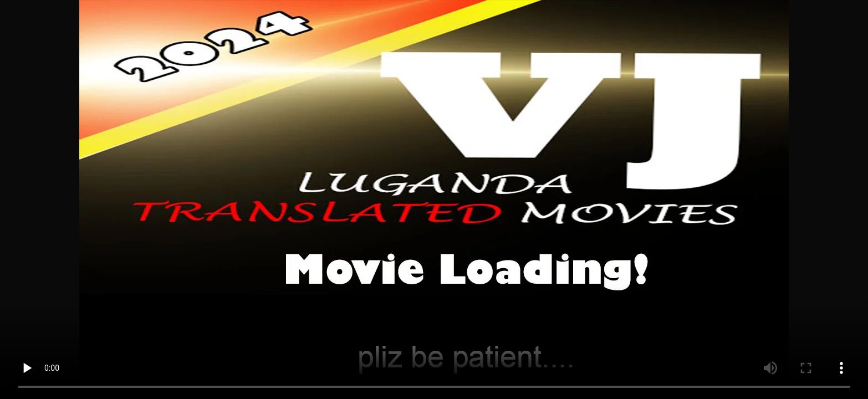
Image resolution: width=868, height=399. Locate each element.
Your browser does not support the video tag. (434, 199)
